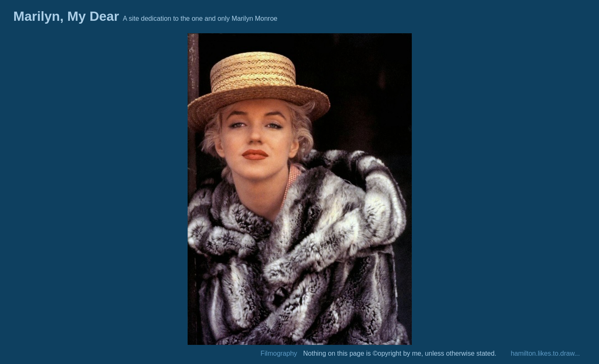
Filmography (279, 353)
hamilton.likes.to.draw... (545, 353)
